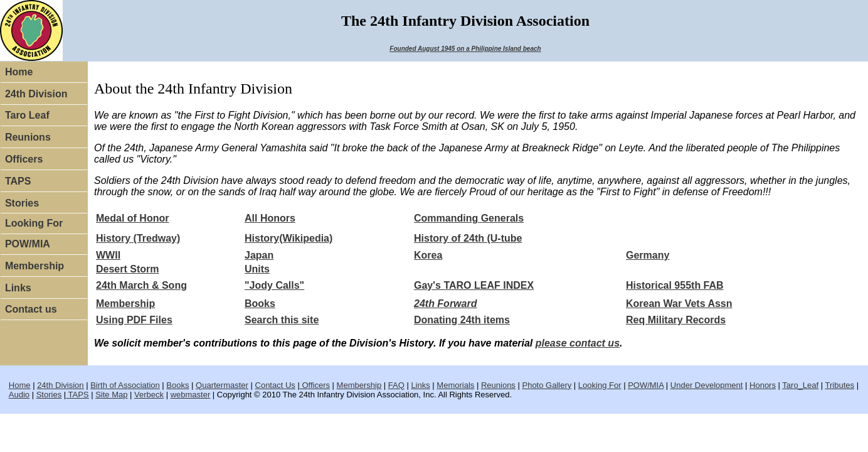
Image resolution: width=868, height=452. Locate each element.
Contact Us (275, 385)
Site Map (111, 395)
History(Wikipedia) (288, 238)
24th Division (36, 94)
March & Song (153, 285)
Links (18, 288)
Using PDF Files (134, 320)
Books (260, 304)
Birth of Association (125, 385)
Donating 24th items (462, 320)
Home (19, 72)
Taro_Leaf (800, 385)
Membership (34, 266)
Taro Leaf (27, 115)
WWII (108, 255)
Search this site (282, 320)
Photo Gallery (547, 385)
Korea (428, 255)
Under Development (707, 385)
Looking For (34, 223)
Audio (19, 395)
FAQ (396, 385)
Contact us (31, 309)
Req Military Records (676, 320)
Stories (22, 203)
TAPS (18, 181)
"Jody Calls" (274, 285)
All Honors (270, 218)
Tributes (840, 385)
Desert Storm (127, 269)
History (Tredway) (138, 238)
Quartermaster (222, 385)
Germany (648, 255)
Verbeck (149, 395)
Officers (24, 159)
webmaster (191, 395)
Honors (763, 385)
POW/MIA (28, 244)
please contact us (578, 343)
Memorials (455, 385)
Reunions (28, 137)
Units (257, 269)
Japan (259, 255)
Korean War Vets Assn (679, 304)
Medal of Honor (132, 218)
